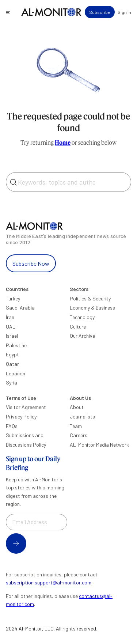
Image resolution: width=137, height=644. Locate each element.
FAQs (12, 426)
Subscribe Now (31, 263)
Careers (79, 435)
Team (76, 426)
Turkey (13, 298)
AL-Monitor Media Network (99, 445)
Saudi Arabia (20, 308)
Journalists (82, 416)
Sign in (124, 12)
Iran (10, 317)
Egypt (12, 354)
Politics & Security (90, 298)
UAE (11, 327)
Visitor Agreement (26, 407)
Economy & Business (92, 308)
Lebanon (16, 373)
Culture (78, 327)
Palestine (16, 345)
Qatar (12, 364)
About (77, 407)
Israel (12, 336)
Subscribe (100, 12)
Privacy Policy (21, 416)
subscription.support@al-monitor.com (49, 582)
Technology (82, 317)
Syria (12, 382)
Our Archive (82, 336)
